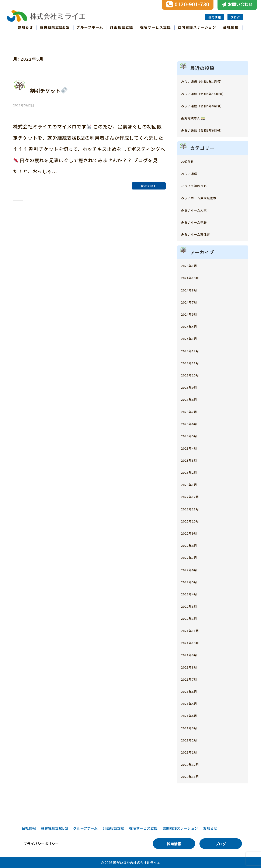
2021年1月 (192, 751)
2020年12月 (193, 763)
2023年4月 (192, 447)
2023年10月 (193, 374)
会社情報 (231, 27)
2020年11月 (193, 776)
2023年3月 (192, 459)
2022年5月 (192, 581)
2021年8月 (192, 666)
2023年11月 (193, 362)
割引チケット (53, 89)
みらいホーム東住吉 (201, 233)
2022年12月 (193, 496)
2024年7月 (192, 301)
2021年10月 (193, 642)
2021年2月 (192, 739)
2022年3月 (192, 605)
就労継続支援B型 (55, 27)
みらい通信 (192, 173)
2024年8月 (192, 289)
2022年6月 (192, 569)
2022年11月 (193, 508)
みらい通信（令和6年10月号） (212, 93)
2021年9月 (192, 654)
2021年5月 (192, 703)
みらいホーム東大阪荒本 (205, 197)
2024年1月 (192, 338)
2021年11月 (193, 630)
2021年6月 (192, 690)
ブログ (235, 17)
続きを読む (149, 184)
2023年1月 (192, 484)
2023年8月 (192, 399)
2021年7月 (192, 678)
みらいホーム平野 (199, 221)
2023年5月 (192, 435)
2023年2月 (192, 472)
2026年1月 (192, 265)
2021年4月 (192, 715)
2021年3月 (192, 727)
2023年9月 (192, 386)
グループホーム (90, 27)
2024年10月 (193, 277)
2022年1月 (192, 618)
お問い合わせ (240, 4)
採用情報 (215, 17)
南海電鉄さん (196, 117)
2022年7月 (192, 557)
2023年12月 (193, 350)
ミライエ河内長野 (199, 185)
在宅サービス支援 (155, 27)
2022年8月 (192, 544)
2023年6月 (192, 423)
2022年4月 (192, 593)
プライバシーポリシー (41, 843)
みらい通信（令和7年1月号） (210, 81)
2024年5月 (192, 313)
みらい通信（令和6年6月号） (210, 129)
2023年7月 (192, 411)
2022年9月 (192, 532)
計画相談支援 (122, 27)
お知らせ (25, 27)
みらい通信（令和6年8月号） (210, 105)
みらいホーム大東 (199, 209)
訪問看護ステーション (197, 27)
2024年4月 (192, 325)
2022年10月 (193, 520)
